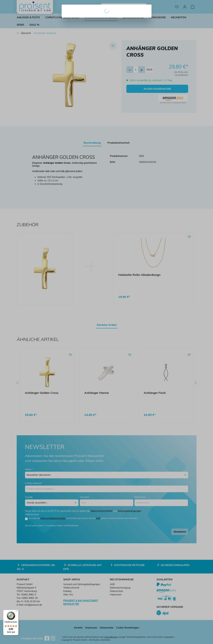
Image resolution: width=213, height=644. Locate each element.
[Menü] (17, 612)
